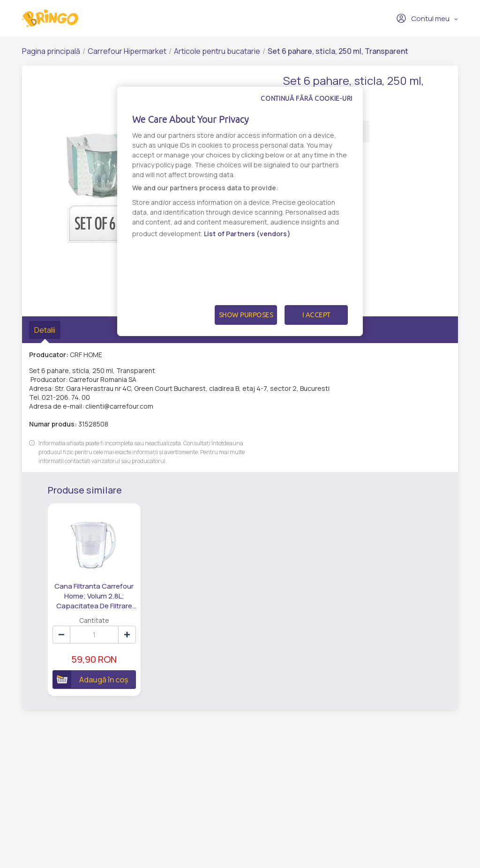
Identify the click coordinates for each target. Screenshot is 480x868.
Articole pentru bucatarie (217, 51)
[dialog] (240, 211)
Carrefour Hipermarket (127, 51)
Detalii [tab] (45, 330)
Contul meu (423, 18)
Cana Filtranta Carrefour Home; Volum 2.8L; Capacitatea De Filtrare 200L (94, 596)
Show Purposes (246, 315)
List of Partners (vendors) (247, 234)
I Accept (316, 315)
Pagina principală (51, 51)
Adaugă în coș (90, 679)
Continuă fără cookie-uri (307, 98)
